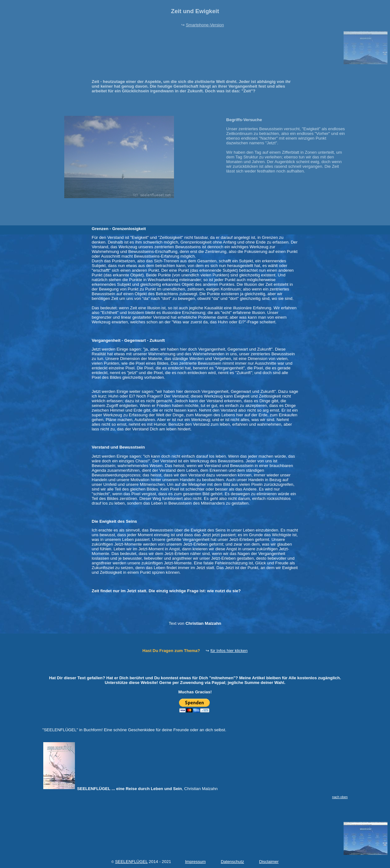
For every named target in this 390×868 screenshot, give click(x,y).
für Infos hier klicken (229, 651)
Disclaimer (269, 862)
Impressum (195, 862)
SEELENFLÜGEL (131, 862)
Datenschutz (232, 862)
